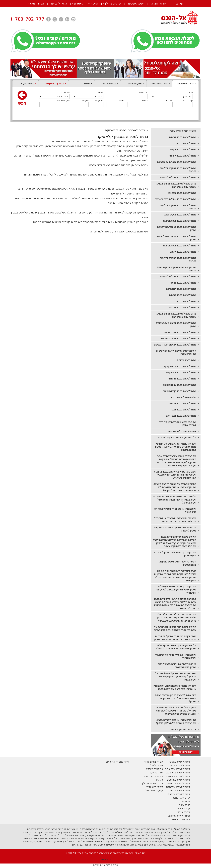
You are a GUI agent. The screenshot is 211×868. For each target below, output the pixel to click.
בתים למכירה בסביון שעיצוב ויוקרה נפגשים (175, 345)
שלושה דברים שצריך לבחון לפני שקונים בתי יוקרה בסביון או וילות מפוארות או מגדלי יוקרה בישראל (175, 500)
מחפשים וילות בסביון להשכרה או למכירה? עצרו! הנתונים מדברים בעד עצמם (175, 520)
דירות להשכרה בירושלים (178, 776)
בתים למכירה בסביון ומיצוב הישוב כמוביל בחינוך (176, 325)
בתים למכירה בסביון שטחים (183, 137)
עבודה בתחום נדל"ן (153, 762)
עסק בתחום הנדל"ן (153, 791)
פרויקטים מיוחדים (154, 769)
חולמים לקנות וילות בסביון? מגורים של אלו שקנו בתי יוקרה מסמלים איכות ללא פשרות (175, 628)
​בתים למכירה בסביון (186, 301)
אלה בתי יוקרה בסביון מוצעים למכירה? (177, 438)
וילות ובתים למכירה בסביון (183, 397)
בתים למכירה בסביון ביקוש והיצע (180, 215)
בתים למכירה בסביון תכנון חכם (181, 416)
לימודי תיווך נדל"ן (154, 787)
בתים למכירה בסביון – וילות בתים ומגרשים (175, 199)
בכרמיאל (171, 783)
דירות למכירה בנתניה (179, 791)
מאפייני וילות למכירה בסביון (182, 131)
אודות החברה (159, 4)
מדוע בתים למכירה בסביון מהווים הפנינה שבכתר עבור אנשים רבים (176, 185)
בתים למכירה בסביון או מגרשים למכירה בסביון (177, 229)
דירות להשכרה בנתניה (179, 794)
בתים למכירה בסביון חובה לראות (180, 332)
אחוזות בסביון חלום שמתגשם (182, 431)
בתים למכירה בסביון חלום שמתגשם (179, 339)
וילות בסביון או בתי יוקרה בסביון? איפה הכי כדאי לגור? (175, 510)
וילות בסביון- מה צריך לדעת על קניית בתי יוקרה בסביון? (176, 656)
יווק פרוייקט (155, 773)
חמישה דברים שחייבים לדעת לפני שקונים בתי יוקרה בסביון (176, 352)
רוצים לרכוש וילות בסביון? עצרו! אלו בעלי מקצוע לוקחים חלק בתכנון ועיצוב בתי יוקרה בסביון (175, 676)
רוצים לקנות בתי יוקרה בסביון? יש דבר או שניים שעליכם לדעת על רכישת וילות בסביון (175, 638)
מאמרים (79, 4)
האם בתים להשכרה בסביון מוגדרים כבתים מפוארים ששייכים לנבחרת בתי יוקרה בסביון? (176, 698)
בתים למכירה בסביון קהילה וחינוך (179, 391)
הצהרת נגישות (36, 4)
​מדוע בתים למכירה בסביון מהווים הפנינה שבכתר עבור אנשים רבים (176, 315)
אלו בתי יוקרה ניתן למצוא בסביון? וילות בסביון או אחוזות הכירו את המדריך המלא (176, 647)
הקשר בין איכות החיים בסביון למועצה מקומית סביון (178, 563)
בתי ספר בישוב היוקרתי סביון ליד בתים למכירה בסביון (177, 424)
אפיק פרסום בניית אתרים (105, 865)
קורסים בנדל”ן (113, 4)
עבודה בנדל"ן (183, 812)
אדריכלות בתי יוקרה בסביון (183, 729)
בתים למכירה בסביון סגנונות (182, 193)
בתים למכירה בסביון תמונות (182, 403)
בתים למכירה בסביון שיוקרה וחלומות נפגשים (178, 170)
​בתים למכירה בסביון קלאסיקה (181, 289)
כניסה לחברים (59, 4)
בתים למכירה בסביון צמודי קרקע (180, 366)
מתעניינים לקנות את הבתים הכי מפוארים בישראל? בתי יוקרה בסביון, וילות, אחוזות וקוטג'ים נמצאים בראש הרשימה (176, 711)
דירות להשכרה (182, 787)
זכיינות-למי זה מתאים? (179, 816)
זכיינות (94, 4)
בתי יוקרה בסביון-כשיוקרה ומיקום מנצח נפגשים (176, 269)
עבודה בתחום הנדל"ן (153, 783)
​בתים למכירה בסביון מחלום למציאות (178, 277)
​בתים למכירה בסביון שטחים (183, 295)
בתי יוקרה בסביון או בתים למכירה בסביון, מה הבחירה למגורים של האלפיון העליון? (176, 722)
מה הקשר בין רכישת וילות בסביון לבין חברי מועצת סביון (175, 554)
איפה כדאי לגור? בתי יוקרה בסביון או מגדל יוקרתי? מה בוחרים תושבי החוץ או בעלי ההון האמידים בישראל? (175, 475)
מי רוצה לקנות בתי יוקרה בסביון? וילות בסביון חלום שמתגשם (177, 666)
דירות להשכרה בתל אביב (178, 769)
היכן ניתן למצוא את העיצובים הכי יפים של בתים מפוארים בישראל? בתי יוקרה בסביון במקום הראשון (176, 447)
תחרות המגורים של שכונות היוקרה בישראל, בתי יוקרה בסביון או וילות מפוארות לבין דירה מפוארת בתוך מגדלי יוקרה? (175, 487)
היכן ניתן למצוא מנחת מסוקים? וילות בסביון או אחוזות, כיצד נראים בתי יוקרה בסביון (174, 687)
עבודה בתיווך (183, 809)
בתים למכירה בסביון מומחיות (182, 379)
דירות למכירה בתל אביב (178, 773)
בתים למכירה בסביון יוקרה (183, 252)
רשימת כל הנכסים (181, 819)
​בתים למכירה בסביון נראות (183, 283)
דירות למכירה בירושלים (178, 780)
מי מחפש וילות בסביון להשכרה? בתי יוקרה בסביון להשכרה (175, 529)
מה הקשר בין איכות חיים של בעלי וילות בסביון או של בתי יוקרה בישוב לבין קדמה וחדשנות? (176, 590)
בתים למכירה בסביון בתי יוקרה (181, 372)
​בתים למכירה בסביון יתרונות (182, 156)
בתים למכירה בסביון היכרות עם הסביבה (177, 162)
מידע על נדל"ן (156, 765)
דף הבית (178, 4)
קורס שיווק (184, 805)
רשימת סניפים (136, 4)
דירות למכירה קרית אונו (117, 762)
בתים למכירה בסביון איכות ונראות (180, 221)
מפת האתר (105, 860)
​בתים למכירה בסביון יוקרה (183, 150)
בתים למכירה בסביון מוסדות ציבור (179, 385)
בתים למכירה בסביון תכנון (183, 410)
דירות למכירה (183, 783)
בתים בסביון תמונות (186, 360)
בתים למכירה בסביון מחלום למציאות (178, 177)
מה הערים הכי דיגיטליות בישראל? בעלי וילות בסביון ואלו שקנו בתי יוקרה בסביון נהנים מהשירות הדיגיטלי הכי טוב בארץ (177, 617)
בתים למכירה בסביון (186, 143)
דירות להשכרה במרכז (179, 765)
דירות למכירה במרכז (180, 762)
